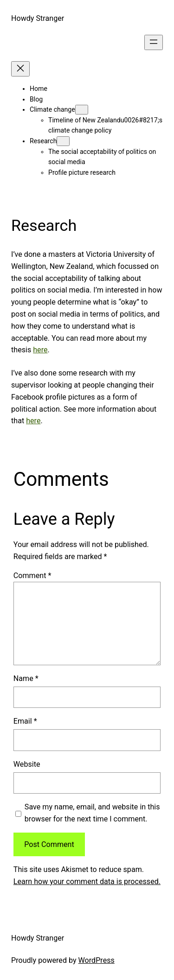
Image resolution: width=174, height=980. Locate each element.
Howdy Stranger (38, 18)
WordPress (97, 960)
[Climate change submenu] (82, 110)
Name (26, 678)
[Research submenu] (63, 141)
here (40, 350)
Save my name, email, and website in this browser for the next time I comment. (92, 813)
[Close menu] (20, 69)
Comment (32, 576)
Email (25, 721)
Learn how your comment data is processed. (87, 881)
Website (27, 764)
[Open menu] (154, 42)
